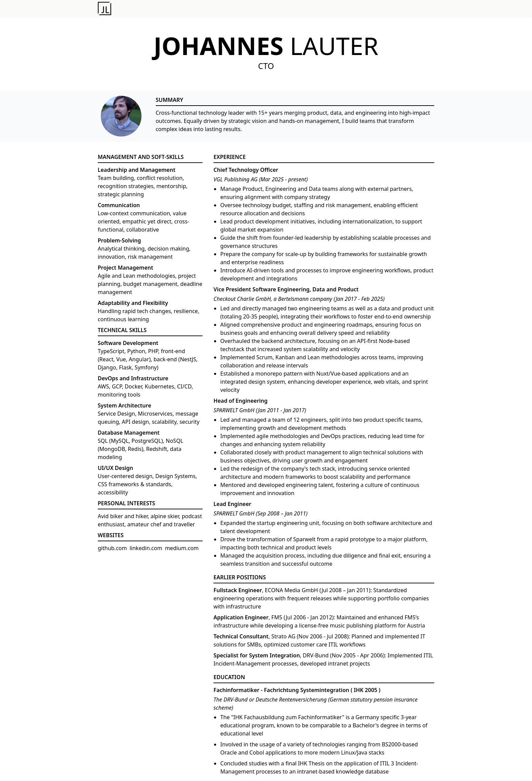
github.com (112, 548)
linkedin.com (146, 548)
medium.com (182, 548)
